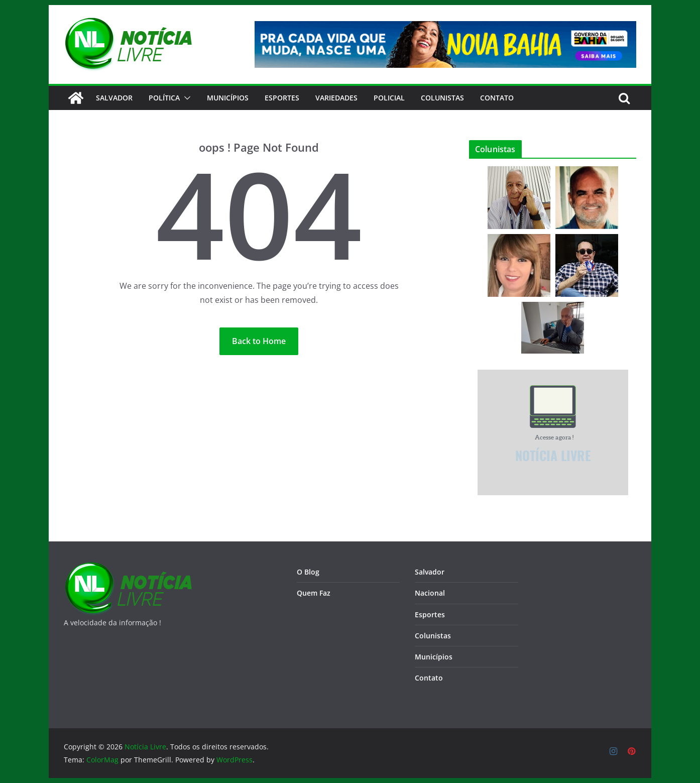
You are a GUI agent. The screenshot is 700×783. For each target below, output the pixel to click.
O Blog (308, 572)
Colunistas (442, 98)
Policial (389, 98)
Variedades (336, 98)
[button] (185, 98)
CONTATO (497, 98)
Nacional (430, 593)
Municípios (228, 98)
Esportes (282, 98)
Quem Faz (314, 593)
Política (164, 98)
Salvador (114, 98)
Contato (429, 678)
